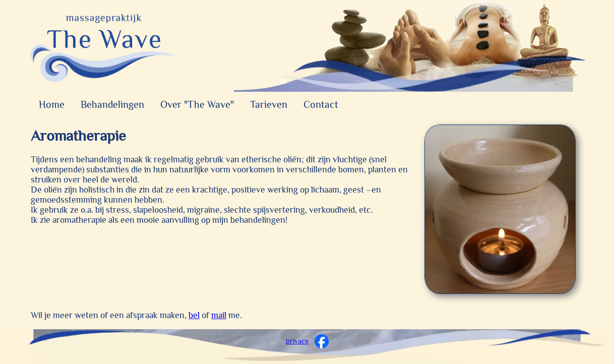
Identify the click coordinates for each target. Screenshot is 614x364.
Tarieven (269, 104)
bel (194, 315)
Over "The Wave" (197, 104)
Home (52, 104)
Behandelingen (112, 104)
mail (219, 315)
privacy (297, 341)
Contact (321, 104)
